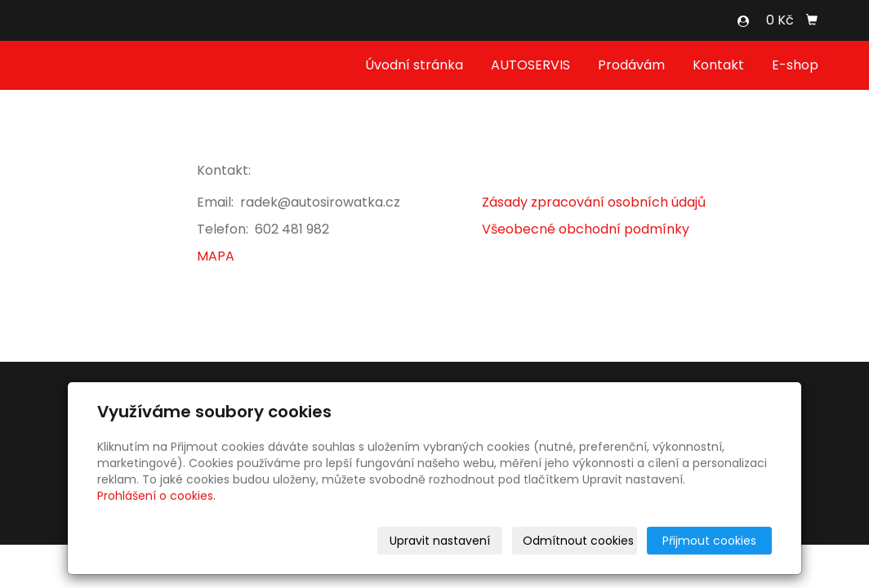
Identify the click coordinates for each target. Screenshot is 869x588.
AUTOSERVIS (530, 65)
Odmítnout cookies (578, 541)
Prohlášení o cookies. (156, 496)
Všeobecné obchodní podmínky (586, 229)
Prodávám (631, 65)
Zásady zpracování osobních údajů (594, 202)
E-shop (795, 65)
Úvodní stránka (414, 65)
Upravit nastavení (440, 541)
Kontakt (718, 65)
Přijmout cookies (709, 541)
